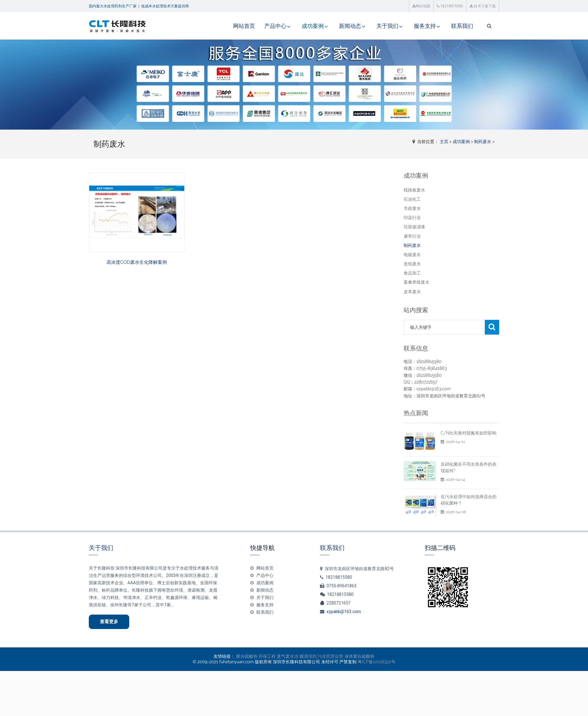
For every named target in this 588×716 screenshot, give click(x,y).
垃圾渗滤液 (414, 227)
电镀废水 (412, 255)
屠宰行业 (412, 236)
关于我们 (387, 26)
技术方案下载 (483, 6)
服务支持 (425, 26)
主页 (444, 142)
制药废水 (483, 142)
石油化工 (412, 199)
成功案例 (313, 26)
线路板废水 (414, 190)
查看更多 (109, 622)
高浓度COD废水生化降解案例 (137, 262)
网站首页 (244, 26)
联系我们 (462, 26)
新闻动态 (350, 26)
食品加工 (412, 273)
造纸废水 (412, 264)
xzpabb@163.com (344, 612)
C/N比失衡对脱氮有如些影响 (469, 433)
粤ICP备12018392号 (377, 662)
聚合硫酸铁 (247, 656)
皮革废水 (412, 292)
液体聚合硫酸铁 (360, 656)
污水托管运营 (330, 656)
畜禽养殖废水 (417, 282)
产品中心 (275, 26)
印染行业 (412, 218)
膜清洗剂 (308, 656)
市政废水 (412, 208)
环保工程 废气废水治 (278, 656)
